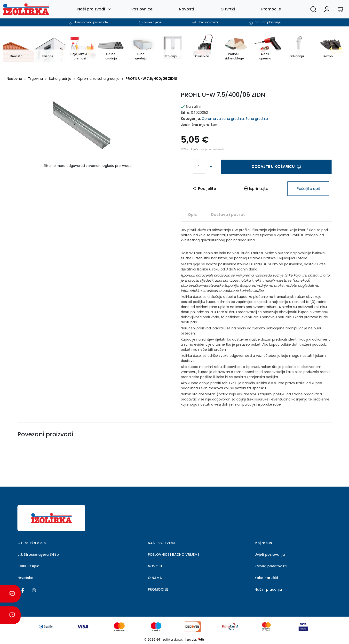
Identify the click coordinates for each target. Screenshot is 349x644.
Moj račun (263, 543)
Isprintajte (256, 189)
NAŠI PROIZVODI (162, 543)
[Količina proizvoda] (199, 167)
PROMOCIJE (158, 589)
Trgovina (36, 79)
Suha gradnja (60, 79)
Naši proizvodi (91, 9)
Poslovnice (142, 9)
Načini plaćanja (268, 589)
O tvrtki (228, 9)
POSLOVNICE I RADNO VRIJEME (174, 554)
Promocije (271, 9)
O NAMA (155, 578)
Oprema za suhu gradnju (98, 79)
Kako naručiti (266, 578)
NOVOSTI (156, 566)
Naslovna (14, 79)
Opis (192, 215)
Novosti (186, 9)
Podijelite (204, 189)
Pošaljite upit (308, 189)
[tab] (192, 214)
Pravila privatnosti (270, 566)
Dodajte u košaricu (276, 167)
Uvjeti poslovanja (270, 554)
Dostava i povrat (228, 215)
